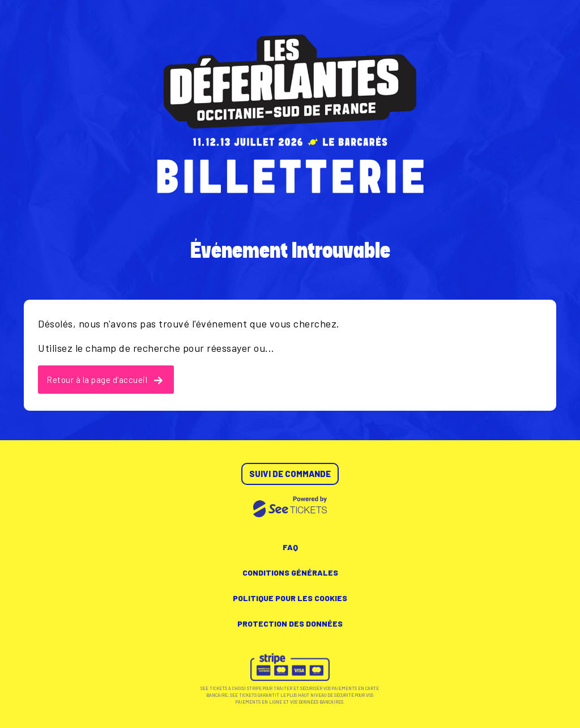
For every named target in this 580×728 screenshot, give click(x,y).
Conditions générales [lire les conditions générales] (290, 572)
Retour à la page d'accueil (105, 380)
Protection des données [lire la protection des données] (290, 623)
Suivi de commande (290, 474)
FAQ (290, 547)
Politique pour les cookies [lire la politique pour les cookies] (290, 598)
